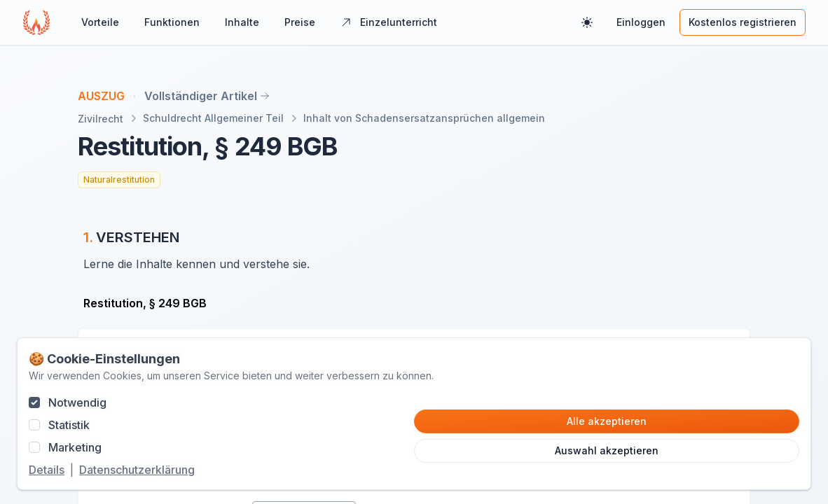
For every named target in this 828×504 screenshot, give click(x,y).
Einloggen (641, 22)
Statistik (69, 425)
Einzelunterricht (389, 22)
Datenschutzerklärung (137, 470)
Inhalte (242, 22)
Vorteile (100, 22)
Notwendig (77, 402)
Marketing (75, 447)
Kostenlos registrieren (743, 22)
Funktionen (172, 22)
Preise (300, 22)
